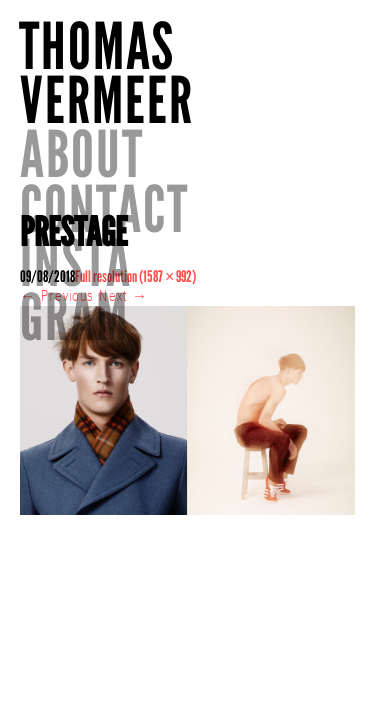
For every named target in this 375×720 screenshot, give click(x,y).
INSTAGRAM (264, 181)
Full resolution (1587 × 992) (135, 296)
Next (123, 316)
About (270, 46)
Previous (57, 316)
